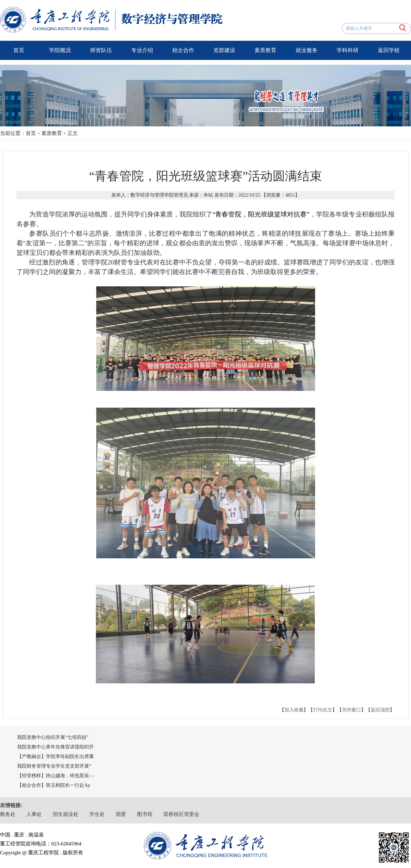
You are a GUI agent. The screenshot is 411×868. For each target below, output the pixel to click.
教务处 (8, 814)
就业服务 (307, 50)
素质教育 (265, 50)
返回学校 (389, 50)
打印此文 (323, 710)
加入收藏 (294, 710)
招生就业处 (66, 814)
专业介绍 (142, 50)
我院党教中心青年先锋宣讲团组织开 (55, 747)
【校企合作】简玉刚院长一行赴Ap (54, 785)
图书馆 (145, 814)
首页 (19, 50)
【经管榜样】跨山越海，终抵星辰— (55, 776)
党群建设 (224, 50)
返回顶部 (380, 710)
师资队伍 (101, 50)
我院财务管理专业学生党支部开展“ (54, 766)
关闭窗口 (351, 710)
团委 (121, 814)
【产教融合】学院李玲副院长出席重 (55, 757)
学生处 (97, 814)
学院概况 (60, 50)
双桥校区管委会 (181, 814)
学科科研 (348, 50)
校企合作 (183, 50)
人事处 (34, 814)
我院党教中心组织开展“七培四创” (53, 737)
